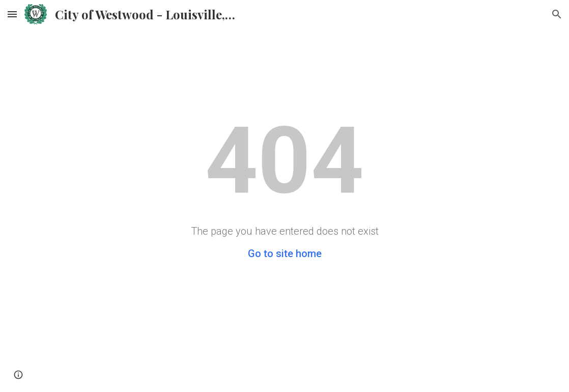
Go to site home (285, 254)
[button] (12, 14)
